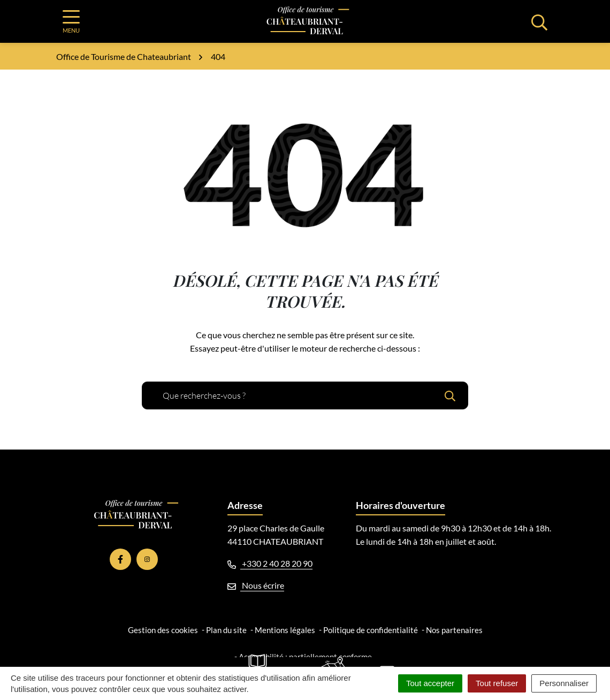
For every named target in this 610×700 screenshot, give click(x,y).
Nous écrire (256, 585)
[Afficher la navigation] (71, 22)
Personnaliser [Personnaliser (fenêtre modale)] (564, 683)
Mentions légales (285, 630)
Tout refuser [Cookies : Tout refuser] (497, 683)
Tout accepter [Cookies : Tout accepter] (430, 683)
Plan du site (226, 630)
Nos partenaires (454, 630)
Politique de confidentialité (371, 630)
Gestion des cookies (163, 630)
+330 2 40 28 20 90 (270, 563)
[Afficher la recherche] (539, 21)
